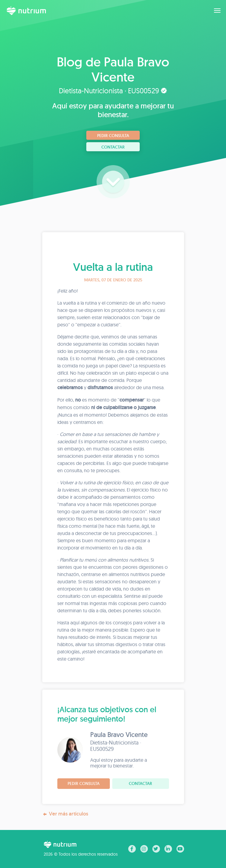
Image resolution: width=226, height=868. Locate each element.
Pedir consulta (113, 136)
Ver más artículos (65, 814)
